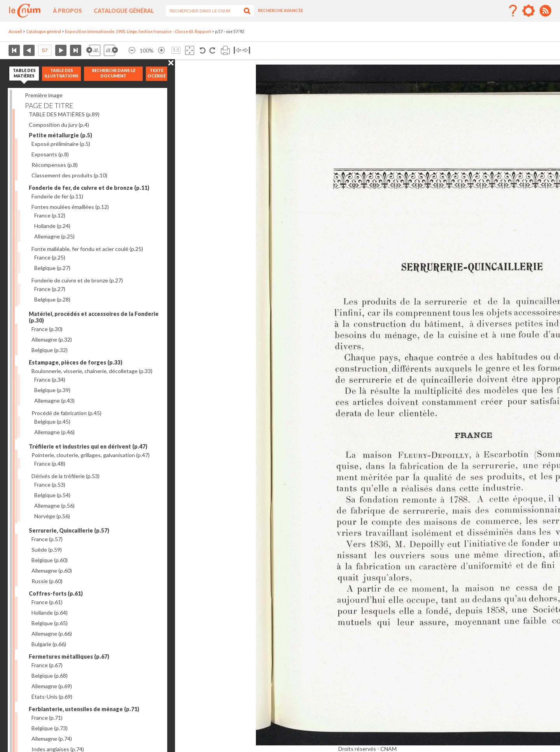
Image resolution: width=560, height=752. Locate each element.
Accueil (15, 32)
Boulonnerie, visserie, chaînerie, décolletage (92, 371)
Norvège (52, 516)
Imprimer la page (225, 50)
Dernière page (76, 50)
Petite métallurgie (60, 135)
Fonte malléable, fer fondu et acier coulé (87, 249)
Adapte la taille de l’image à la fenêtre (190, 50)
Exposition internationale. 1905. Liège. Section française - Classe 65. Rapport (138, 32)
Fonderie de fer (57, 196)
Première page (14, 50)
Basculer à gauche (237, 50)
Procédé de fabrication (66, 413)
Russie (47, 581)
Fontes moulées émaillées (70, 207)
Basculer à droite (246, 50)
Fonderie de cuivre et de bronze (77, 280)
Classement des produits (69, 175)
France (50, 215)
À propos (67, 11)
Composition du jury (59, 125)
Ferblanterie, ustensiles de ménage (84, 709)
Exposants (50, 154)
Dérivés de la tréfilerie (66, 476)
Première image (44, 95)
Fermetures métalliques (69, 656)
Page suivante (61, 50)
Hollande (52, 226)
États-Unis (52, 697)
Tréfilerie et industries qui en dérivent (88, 446)
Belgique (52, 268)
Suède (47, 550)
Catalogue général (124, 11)
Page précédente (29, 50)
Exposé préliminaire (61, 144)
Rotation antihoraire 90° (203, 50)
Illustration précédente (93, 50)
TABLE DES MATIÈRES (64, 114)
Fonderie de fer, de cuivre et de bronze (89, 188)
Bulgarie (49, 644)
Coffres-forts (56, 593)
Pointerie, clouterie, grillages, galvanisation (91, 455)
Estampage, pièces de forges (76, 362)
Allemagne (54, 236)
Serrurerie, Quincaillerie (69, 530)
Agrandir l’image (161, 50)
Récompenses (55, 165)
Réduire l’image (132, 50)
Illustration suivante (111, 50)
